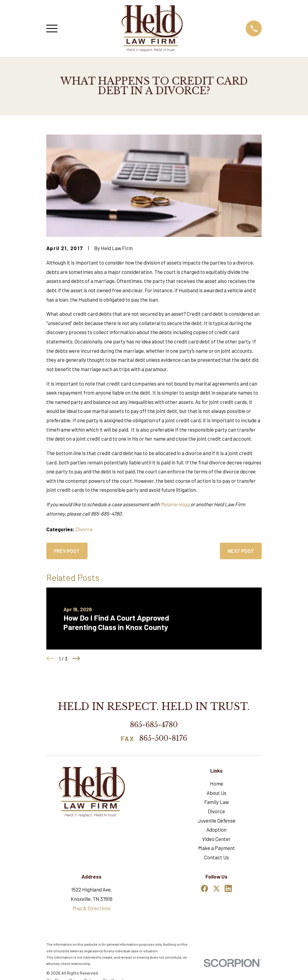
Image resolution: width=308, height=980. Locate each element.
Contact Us (217, 857)
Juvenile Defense (217, 820)
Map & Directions (92, 908)
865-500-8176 (163, 739)
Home (217, 783)
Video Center (216, 839)
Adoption (216, 830)
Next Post (241, 551)
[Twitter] (217, 889)
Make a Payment (217, 848)
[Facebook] (205, 889)
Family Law (217, 802)
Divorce (84, 529)
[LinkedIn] (228, 889)
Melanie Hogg (175, 504)
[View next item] (76, 659)
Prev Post (67, 551)
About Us (217, 793)
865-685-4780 (154, 725)
